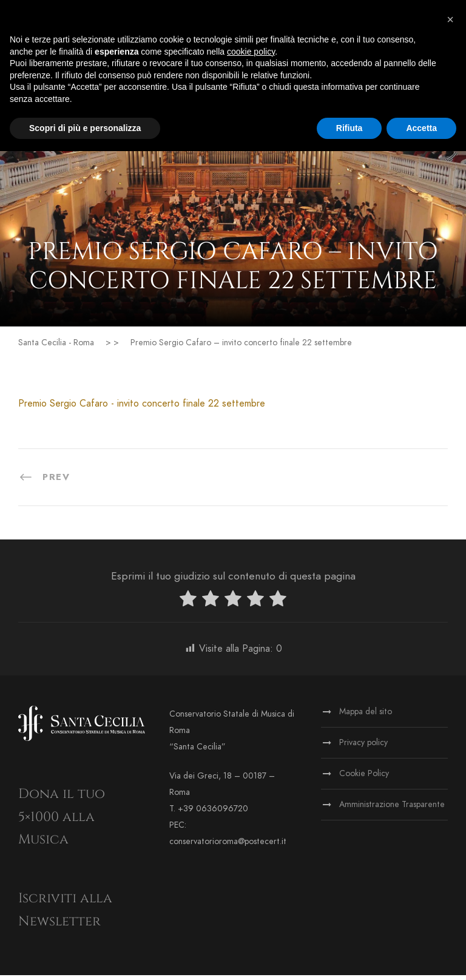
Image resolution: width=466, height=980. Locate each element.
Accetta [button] (421, 128)
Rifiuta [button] (349, 128)
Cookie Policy (364, 778)
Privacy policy (363, 747)
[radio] (188, 606)
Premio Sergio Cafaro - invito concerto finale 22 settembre (142, 408)
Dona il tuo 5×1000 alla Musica (62, 822)
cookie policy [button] (251, 52)
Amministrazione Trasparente (392, 809)
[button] (450, 19)
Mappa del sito (366, 716)
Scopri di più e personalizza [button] (85, 128)
